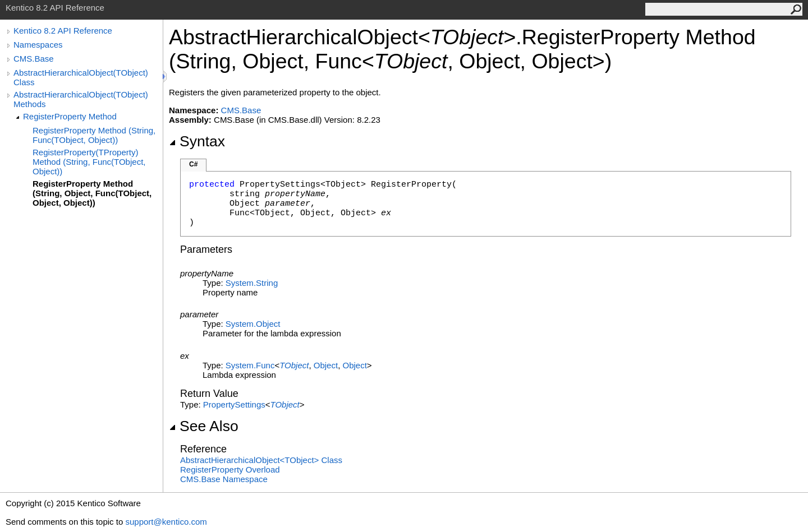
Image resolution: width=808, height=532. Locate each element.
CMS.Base (34, 59)
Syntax (197, 141)
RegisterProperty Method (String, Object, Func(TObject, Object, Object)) (92, 193)
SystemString (252, 283)
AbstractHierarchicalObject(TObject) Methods (81, 99)
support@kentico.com (166, 522)
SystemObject (253, 324)
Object (326, 365)
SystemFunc (250, 365)
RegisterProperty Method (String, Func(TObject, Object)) (94, 135)
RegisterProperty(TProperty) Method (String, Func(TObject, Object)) (89, 162)
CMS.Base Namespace (224, 479)
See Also (204, 426)
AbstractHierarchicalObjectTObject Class (261, 460)
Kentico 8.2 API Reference (63, 31)
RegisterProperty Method (70, 116)
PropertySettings (234, 404)
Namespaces (38, 45)
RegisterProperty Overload (230, 469)
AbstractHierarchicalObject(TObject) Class (81, 77)
